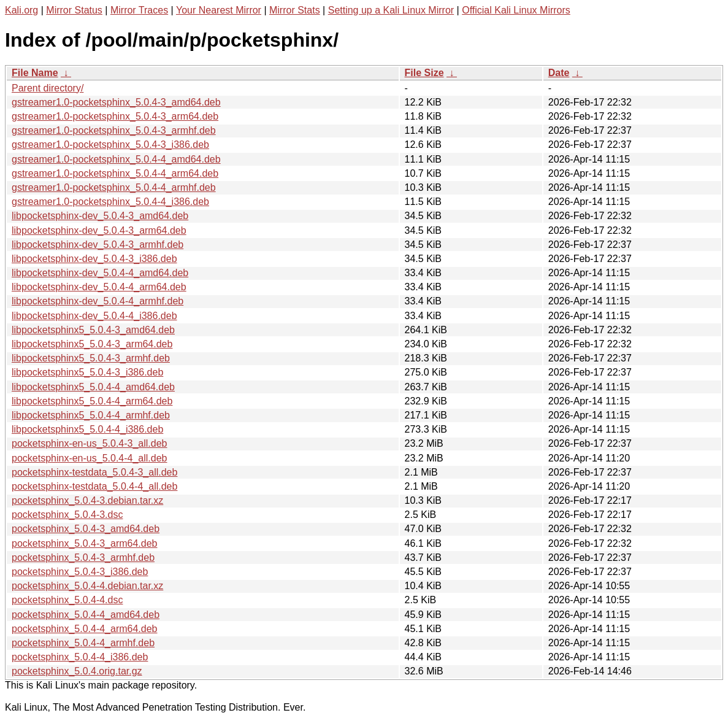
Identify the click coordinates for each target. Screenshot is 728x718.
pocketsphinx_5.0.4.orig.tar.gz (77, 671)
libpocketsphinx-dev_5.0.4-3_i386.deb (94, 259)
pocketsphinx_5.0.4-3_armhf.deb (83, 558)
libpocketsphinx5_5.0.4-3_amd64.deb (93, 330)
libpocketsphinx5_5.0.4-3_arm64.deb (92, 344)
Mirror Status (74, 10)
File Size (424, 73)
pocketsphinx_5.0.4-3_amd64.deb (86, 529)
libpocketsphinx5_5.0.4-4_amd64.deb (93, 387)
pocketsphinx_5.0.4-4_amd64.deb (86, 615)
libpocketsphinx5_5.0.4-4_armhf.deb (91, 415)
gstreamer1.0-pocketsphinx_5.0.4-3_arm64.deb (115, 116)
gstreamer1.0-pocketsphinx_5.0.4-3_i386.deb (110, 145)
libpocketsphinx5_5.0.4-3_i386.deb (87, 372)
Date (559, 73)
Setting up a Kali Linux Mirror (391, 10)
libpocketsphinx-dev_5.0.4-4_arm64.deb (99, 287)
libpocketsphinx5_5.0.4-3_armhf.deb (91, 358)
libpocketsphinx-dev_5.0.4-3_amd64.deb (100, 216)
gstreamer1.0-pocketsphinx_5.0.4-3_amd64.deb (116, 102)
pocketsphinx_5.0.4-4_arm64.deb (85, 629)
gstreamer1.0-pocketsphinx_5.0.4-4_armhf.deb (114, 187)
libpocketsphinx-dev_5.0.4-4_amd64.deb (100, 273)
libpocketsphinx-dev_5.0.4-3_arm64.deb (99, 230)
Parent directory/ (48, 88)
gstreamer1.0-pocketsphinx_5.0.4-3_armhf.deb (114, 130)
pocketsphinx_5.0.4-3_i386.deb (80, 572)
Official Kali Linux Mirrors (516, 10)
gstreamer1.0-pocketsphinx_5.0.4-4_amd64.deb (116, 159)
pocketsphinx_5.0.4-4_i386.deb (80, 657)
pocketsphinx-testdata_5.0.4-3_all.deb (94, 472)
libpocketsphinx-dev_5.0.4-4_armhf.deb (98, 301)
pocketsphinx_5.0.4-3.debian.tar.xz (87, 500)
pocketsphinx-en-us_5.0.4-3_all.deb (90, 443)
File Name (35, 73)
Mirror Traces (139, 10)
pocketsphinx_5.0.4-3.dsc (67, 515)
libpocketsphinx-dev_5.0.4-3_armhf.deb (98, 245)
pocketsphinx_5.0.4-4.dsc (67, 600)
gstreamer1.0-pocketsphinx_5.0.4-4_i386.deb (110, 202)
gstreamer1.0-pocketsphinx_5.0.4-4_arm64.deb (115, 173)
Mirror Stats (295, 10)
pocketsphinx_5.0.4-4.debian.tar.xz (87, 586)
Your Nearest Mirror (219, 10)
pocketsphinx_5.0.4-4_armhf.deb (83, 643)
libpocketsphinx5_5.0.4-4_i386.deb (87, 429)
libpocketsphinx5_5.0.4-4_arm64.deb (92, 401)
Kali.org (21, 10)
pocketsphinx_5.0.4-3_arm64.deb (85, 543)
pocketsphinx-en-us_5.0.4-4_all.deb (90, 458)
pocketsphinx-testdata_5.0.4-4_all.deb (94, 486)
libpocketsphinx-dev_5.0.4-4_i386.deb (94, 316)
